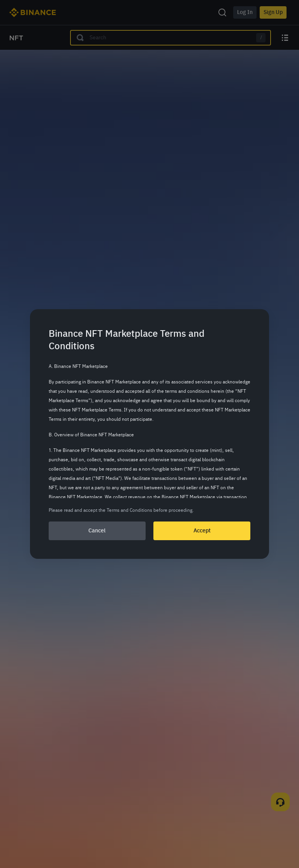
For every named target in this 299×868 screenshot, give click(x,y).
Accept (202, 531)
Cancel (97, 531)
